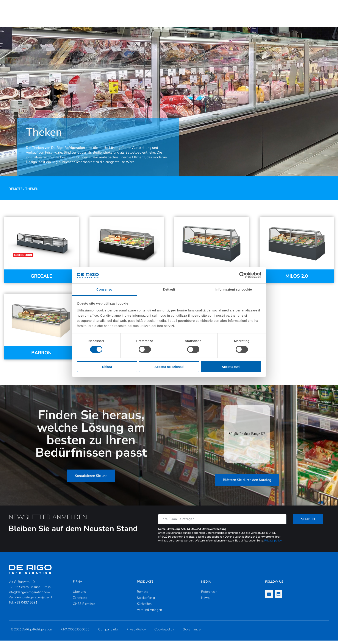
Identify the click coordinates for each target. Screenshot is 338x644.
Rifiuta (107, 367)
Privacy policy (273, 544)
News (205, 601)
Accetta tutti (231, 367)
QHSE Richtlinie (84, 607)
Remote (16, 192)
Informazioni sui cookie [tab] (234, 289)
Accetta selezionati (169, 367)
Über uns (79, 595)
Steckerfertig (146, 601)
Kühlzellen (144, 607)
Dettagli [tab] (169, 289)
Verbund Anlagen (149, 613)
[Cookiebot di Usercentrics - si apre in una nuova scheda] (242, 275)
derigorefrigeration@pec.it (34, 601)
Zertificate (80, 601)
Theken (32, 192)
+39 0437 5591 (26, 606)
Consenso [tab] (104, 289)
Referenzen (209, 595)
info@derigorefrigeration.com (29, 596)
